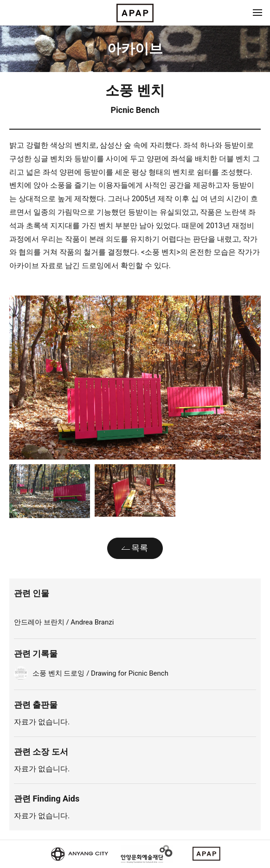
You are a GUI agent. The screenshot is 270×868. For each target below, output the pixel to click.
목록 (140, 548)
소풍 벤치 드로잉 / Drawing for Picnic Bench (100, 673)
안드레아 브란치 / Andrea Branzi (64, 622)
